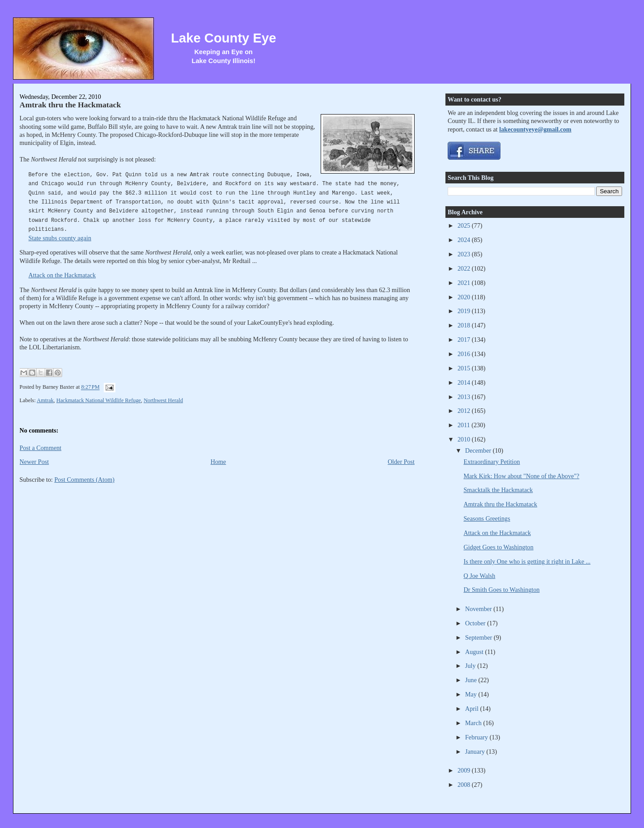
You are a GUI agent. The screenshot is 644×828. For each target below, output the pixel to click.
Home (218, 462)
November (479, 609)
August (475, 652)
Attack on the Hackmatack (62, 275)
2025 (465, 225)
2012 (465, 411)
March (474, 723)
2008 (465, 785)
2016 (465, 354)
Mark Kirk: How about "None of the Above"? (522, 476)
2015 (465, 368)
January (476, 752)
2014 (465, 382)
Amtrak (45, 400)
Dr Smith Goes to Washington (502, 590)
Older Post (401, 462)
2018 (465, 325)
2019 (465, 311)
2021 (465, 283)
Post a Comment (41, 448)
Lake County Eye (223, 38)
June (472, 680)
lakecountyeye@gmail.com (535, 129)
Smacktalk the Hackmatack (498, 490)
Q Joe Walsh (480, 576)
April (472, 709)
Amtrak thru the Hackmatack (70, 105)
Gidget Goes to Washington (499, 547)
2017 (465, 340)
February (477, 737)
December (479, 450)
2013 (465, 397)
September (479, 637)
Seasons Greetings (487, 518)
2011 (464, 425)
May (472, 694)
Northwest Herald (163, 400)
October (476, 623)
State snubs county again (60, 238)
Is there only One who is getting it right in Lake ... (527, 561)
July (471, 666)
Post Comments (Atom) (84, 480)
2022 (465, 268)
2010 (465, 439)
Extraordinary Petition (492, 462)
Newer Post (34, 462)
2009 (465, 770)
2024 (465, 240)
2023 (465, 254)
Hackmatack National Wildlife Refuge (99, 400)
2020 (465, 297)
